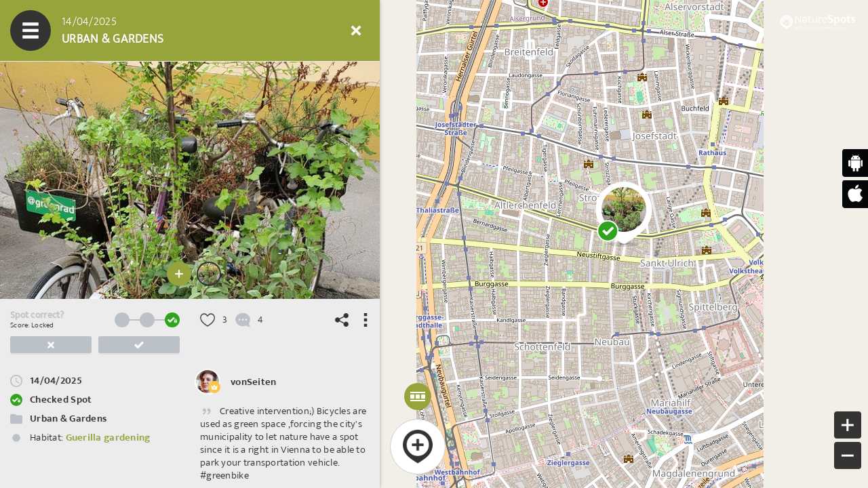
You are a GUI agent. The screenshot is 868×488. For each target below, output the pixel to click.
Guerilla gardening (108, 438)
